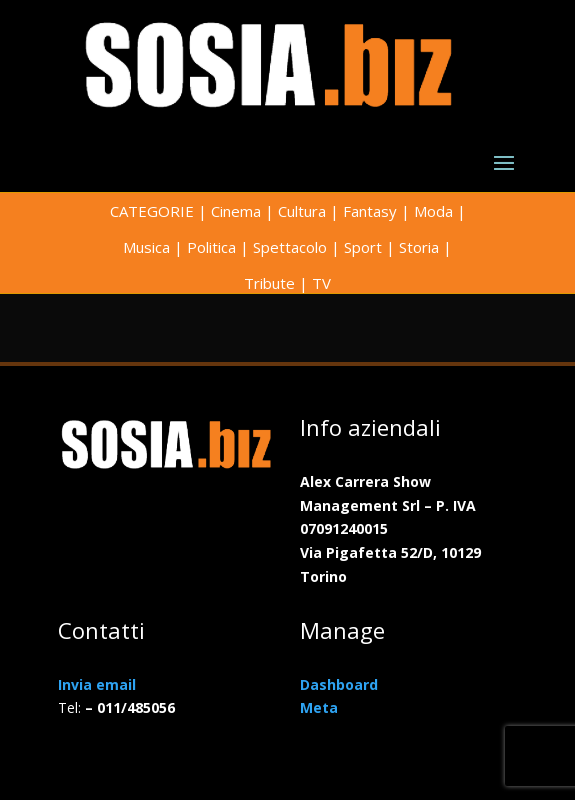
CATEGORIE (152, 211)
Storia (419, 247)
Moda (433, 211)
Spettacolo (290, 247)
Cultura (302, 211)
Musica (146, 247)
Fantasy (370, 211)
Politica (211, 247)
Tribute (269, 283)
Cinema (236, 211)
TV (321, 283)
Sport (363, 247)
